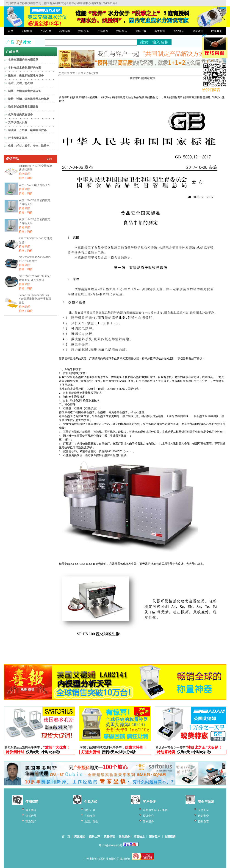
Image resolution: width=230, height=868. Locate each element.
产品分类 (46, 31)
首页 (11, 31)
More (49, 159)
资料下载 (141, 31)
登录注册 (198, 31)
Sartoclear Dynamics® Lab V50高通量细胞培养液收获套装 (35, 299)
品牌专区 (65, 31)
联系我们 (217, 31)
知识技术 (93, 73)
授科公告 (122, 31)
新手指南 (160, 31)
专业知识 (179, 31)
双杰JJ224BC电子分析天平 (35, 185)
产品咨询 (103, 31)
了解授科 (27, 31)
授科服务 (84, 31)
